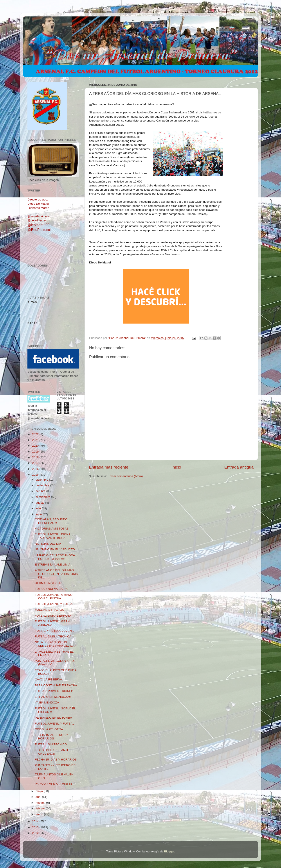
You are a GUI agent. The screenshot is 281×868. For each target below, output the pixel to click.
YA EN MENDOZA (47, 702)
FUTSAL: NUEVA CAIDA (51, 589)
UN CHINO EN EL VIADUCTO (55, 549)
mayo (40, 791)
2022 (36, 434)
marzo (40, 803)
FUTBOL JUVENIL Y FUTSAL (55, 604)
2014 (36, 821)
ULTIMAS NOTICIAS (49, 583)
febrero (41, 808)
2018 (36, 457)
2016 (36, 469)
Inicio (176, 467)
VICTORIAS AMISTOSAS (52, 529)
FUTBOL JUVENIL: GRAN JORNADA (52, 623)
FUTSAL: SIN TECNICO (51, 744)
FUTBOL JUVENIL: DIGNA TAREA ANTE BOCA (53, 536)
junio (39, 514)
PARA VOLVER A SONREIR (53, 784)
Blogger (169, 851)
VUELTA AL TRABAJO (50, 610)
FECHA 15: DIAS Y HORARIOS (56, 760)
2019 (36, 452)
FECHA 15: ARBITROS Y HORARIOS (52, 737)
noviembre (43, 485)
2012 (36, 833)
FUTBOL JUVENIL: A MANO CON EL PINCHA (54, 597)
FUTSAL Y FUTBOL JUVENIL (55, 631)
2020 (36, 446)
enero (40, 814)
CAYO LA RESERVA (49, 679)
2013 (36, 827)
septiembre (43, 497)
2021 (36, 440)
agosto (40, 503)
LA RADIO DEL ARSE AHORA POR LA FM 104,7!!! (55, 557)
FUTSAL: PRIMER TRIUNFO (54, 691)
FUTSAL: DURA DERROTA (53, 616)
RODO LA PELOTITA (49, 729)
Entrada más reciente (109, 467)
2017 (36, 463)
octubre (41, 491)
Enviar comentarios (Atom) (125, 476)
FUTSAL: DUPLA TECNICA (53, 636)
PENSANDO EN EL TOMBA (53, 718)
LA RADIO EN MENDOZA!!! (53, 697)
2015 (36, 475)
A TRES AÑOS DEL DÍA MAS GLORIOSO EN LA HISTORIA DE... (56, 574)
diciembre (42, 480)
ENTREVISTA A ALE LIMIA (53, 565)
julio (39, 508)
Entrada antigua (239, 467)
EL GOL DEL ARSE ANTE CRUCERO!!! (52, 752)
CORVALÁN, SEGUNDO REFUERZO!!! (51, 521)
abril (39, 797)
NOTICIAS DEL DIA (48, 544)
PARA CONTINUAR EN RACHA (56, 685)
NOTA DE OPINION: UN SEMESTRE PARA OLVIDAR (56, 644)
